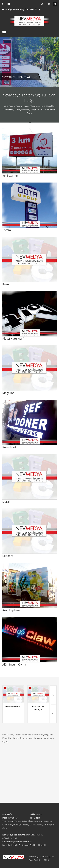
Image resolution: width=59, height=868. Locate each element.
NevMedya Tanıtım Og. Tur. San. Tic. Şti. (22, 9)
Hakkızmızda (36, 814)
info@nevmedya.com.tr (20, 842)
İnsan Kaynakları (10, 818)
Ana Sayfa (7, 814)
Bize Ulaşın (35, 818)
